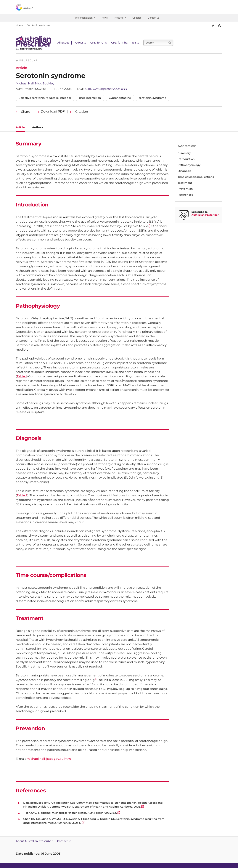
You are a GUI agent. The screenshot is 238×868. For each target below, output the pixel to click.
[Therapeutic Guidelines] (34, 8)
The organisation (85, 18)
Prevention (185, 189)
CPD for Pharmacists (125, 43)
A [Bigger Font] (219, 25)
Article (20, 127)
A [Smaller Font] (213, 26)
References (185, 195)
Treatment (185, 183)
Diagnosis (184, 171)
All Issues (63, 43)
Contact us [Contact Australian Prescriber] (64, 841)
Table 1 (22, 376)
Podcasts (80, 43)
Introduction (186, 159)
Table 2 (22, 495)
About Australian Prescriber (34, 841)
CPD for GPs (99, 43)
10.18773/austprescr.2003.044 (106, 89)
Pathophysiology (189, 165)
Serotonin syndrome (39, 25)
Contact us (154, 18)
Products (120, 18)
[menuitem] (85, 18)
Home (19, 25)
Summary (184, 153)
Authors (38, 127)
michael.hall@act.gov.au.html (49, 759)
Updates (137, 18)
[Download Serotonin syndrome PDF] (50, 111)
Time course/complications (196, 177)
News (105, 18)
